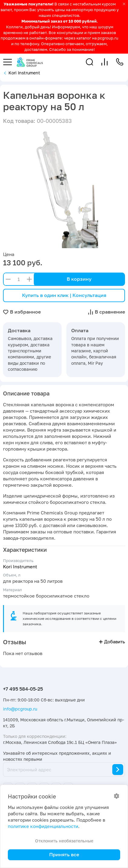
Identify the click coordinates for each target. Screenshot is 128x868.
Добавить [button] (112, 642)
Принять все (64, 854)
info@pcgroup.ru (20, 709)
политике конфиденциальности (43, 826)
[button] (90, 62)
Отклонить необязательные (64, 841)
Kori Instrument (20, 567)
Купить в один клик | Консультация (64, 295)
